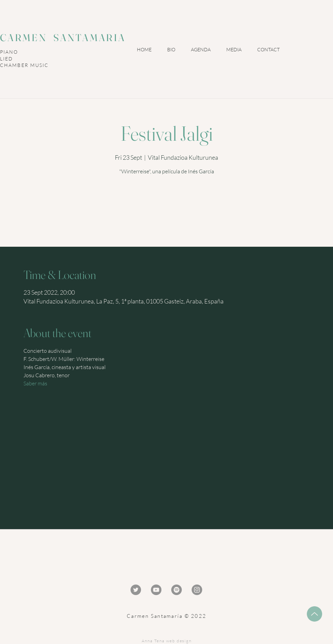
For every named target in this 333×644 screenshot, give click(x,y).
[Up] (314, 614)
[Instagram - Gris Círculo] (197, 590)
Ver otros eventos (167, 217)
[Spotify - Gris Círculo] (177, 590)
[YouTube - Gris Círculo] (156, 590)
